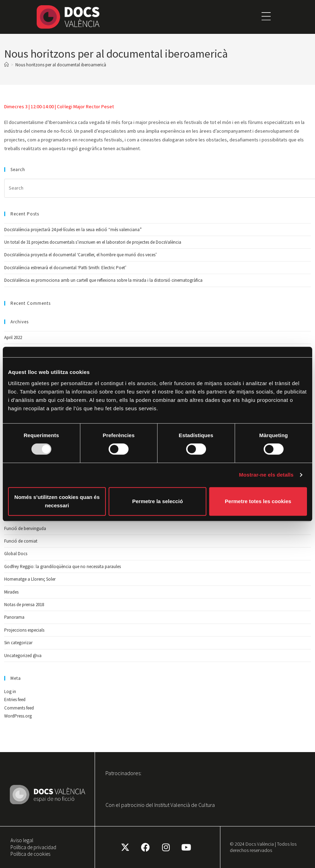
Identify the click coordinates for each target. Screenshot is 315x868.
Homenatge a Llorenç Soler (30, 579)
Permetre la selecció (157, 501)
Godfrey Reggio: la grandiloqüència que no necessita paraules (63, 567)
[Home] (6, 65)
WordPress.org (18, 716)
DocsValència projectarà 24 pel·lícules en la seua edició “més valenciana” (73, 230)
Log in (10, 692)
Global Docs (16, 554)
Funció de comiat (21, 541)
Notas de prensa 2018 (24, 605)
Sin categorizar (18, 643)
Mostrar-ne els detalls (266, 475)
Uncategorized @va (23, 656)
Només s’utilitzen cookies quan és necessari (57, 501)
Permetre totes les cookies (258, 501)
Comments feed (19, 708)
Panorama (14, 617)
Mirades (11, 592)
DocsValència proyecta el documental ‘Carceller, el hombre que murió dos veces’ (80, 255)
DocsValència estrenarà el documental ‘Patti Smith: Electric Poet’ (65, 268)
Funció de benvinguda (25, 528)
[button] (266, 17)
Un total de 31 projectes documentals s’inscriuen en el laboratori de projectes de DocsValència (93, 242)
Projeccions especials (24, 630)
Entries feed (15, 700)
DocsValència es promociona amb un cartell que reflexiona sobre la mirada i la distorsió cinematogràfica (103, 280)
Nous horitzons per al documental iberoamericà (61, 65)
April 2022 (13, 337)
